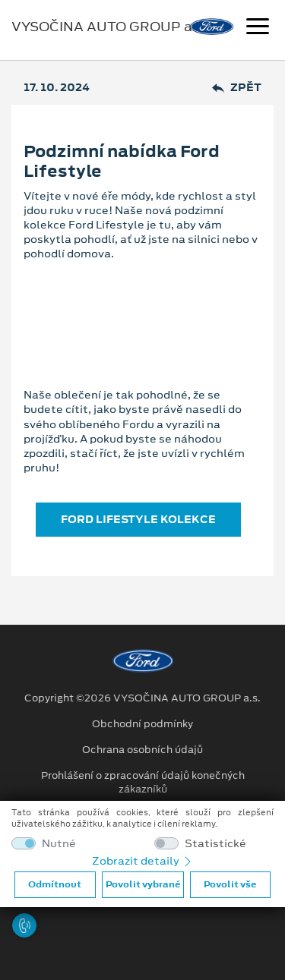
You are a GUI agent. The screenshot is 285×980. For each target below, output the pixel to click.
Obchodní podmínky (142, 724)
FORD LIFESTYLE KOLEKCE (138, 519)
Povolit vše (230, 884)
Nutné (59, 844)
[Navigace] (258, 28)
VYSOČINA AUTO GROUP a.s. (109, 27)
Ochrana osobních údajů (142, 750)
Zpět (237, 88)
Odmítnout (55, 884)
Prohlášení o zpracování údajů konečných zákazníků (143, 783)
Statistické (215, 844)
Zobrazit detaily (143, 861)
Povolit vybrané (143, 884)
